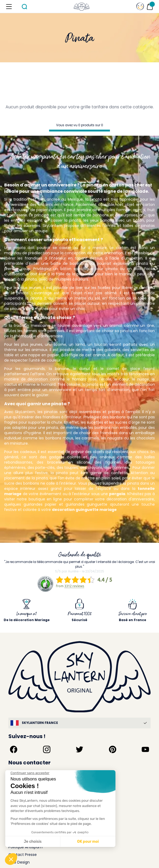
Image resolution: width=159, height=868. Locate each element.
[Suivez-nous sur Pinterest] (113, 749)
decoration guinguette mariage (84, 510)
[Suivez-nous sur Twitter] (79, 749)
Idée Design (19, 862)
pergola (117, 494)
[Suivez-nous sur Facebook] (14, 749)
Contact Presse (23, 855)
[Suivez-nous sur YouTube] (145, 749)
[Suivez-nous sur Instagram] (47, 749)
